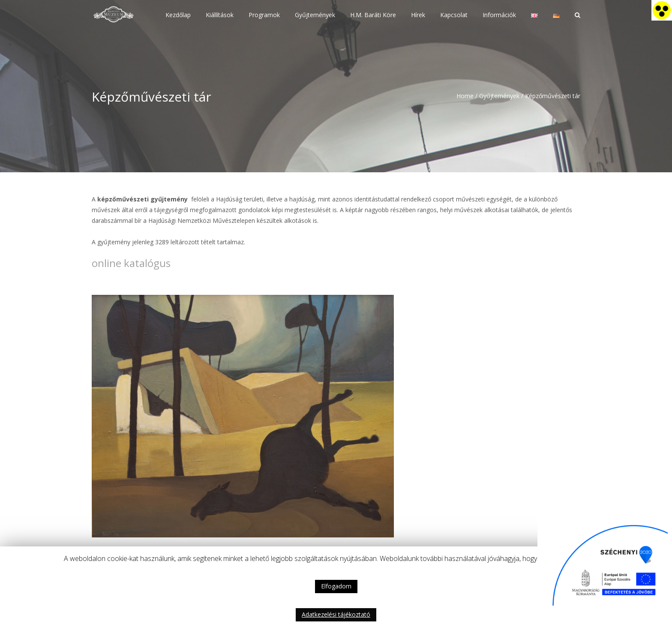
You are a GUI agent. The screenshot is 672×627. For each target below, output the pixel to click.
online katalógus (131, 263)
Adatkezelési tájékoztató (336, 614)
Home (465, 96)
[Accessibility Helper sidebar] (662, 10)
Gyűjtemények (499, 96)
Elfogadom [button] (336, 586)
